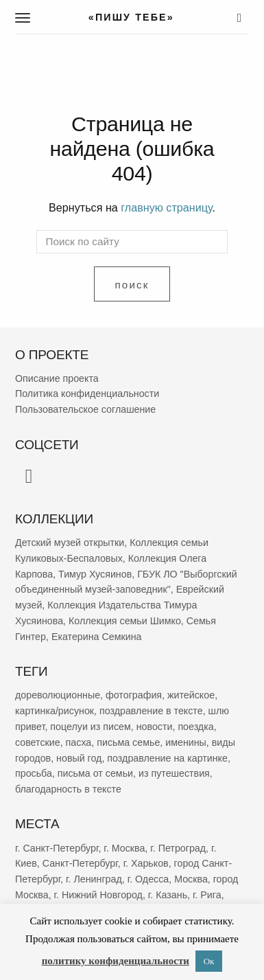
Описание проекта (57, 378)
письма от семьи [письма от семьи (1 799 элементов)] (95, 773)
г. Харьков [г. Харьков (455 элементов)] (146, 863)
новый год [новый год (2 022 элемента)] (79, 757)
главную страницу (166, 207)
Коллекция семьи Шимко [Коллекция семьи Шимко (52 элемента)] (125, 621)
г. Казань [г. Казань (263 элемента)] (168, 895)
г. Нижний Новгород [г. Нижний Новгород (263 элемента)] (98, 895)
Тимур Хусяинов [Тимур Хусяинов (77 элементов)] (95, 573)
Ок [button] (209, 961)
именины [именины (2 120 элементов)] (186, 742)
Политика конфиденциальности (87, 394)
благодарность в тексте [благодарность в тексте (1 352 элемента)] (68, 789)
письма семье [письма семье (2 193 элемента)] (128, 742)
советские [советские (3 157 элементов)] (38, 742)
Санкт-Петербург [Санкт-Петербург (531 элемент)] (80, 863)
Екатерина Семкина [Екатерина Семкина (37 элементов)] (97, 637)
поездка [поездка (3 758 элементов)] (195, 727)
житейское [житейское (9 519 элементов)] (191, 695)
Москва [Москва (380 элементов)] (191, 879)
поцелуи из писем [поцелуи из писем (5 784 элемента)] (90, 727)
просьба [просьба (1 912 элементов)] (34, 773)
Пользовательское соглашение (85, 409)
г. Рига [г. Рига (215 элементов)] (207, 895)
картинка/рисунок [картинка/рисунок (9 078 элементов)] (55, 711)
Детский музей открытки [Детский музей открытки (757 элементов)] (70, 543)
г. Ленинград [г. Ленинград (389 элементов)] (94, 879)
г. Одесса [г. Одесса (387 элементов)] (148, 879)
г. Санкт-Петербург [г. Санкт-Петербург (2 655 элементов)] (57, 847)
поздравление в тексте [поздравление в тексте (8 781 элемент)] (151, 711)
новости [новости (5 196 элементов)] (155, 727)
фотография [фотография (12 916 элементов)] (134, 695)
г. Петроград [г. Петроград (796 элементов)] (178, 847)
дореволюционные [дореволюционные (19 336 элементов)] (58, 695)
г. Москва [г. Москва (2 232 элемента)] (124, 847)
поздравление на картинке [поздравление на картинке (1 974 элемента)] (167, 757)
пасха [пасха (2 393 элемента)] (79, 742)
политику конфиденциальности (116, 961)
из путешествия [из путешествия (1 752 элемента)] (174, 773)
